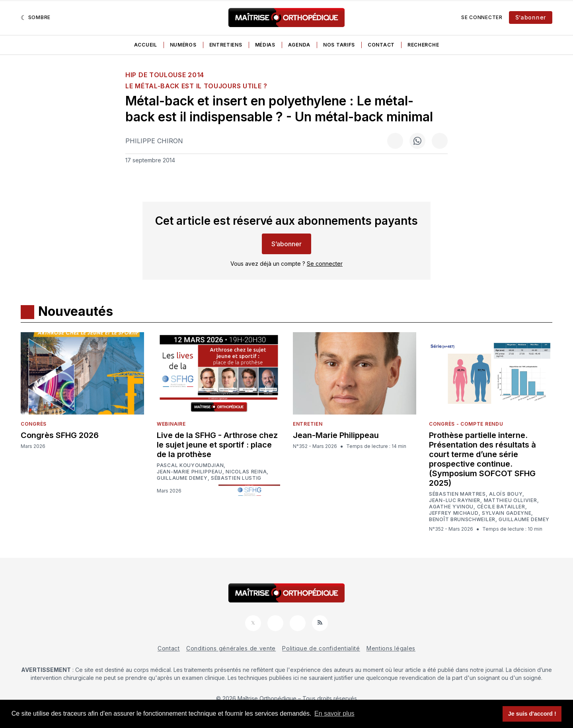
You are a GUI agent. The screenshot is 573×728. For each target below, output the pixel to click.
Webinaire (171, 424)
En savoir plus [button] (334, 713)
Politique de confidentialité (321, 648)
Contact (381, 45)
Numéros (183, 45)
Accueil (146, 45)
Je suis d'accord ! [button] (532, 714)
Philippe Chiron (154, 141)
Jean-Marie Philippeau (190, 472)
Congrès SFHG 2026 (60, 435)
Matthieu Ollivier (511, 500)
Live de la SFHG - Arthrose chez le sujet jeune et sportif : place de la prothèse (217, 445)
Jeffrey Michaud (454, 513)
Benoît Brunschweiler (462, 520)
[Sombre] (36, 18)
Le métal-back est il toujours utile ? (196, 86)
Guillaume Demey (182, 478)
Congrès (34, 424)
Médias (265, 45)
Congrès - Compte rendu (466, 424)
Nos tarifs (339, 45)
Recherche (423, 45)
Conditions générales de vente (231, 648)
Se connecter (482, 17)
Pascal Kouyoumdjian (190, 465)
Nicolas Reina (246, 472)
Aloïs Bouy (506, 494)
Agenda (299, 45)
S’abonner (531, 17)
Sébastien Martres (457, 494)
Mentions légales (391, 648)
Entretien (308, 424)
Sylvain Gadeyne (507, 513)
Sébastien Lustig (236, 478)
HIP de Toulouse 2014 (165, 75)
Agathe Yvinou (451, 507)
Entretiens (226, 45)
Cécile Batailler (501, 507)
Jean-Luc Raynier (455, 500)
